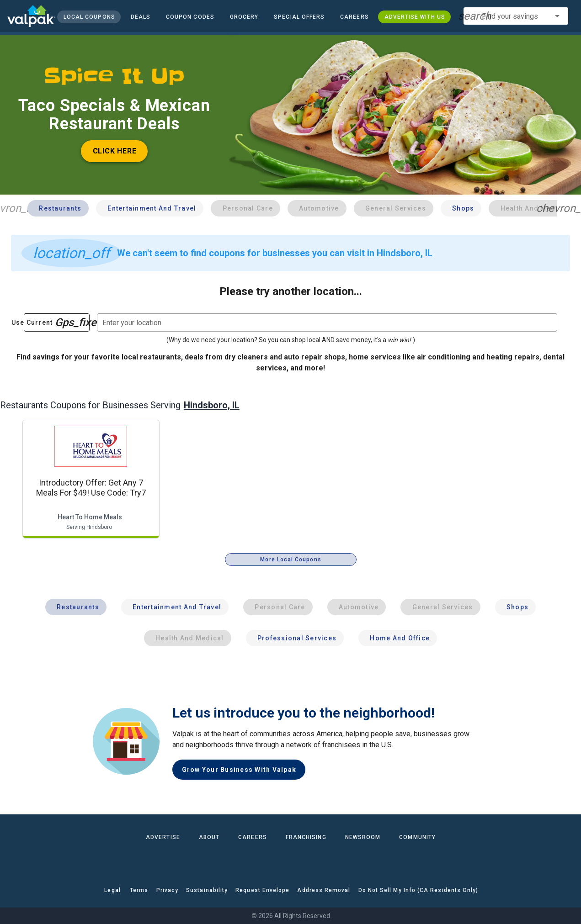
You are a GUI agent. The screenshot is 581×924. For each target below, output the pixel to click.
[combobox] (516, 16)
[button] (299, 17)
